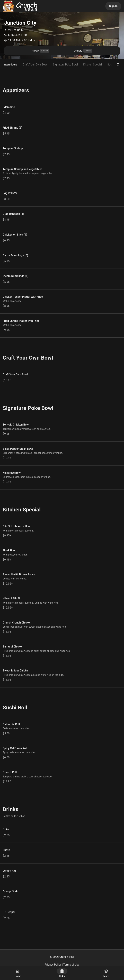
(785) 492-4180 (15, 35)
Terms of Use (71, 965)
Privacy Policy (53, 965)
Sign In (113, 6)
